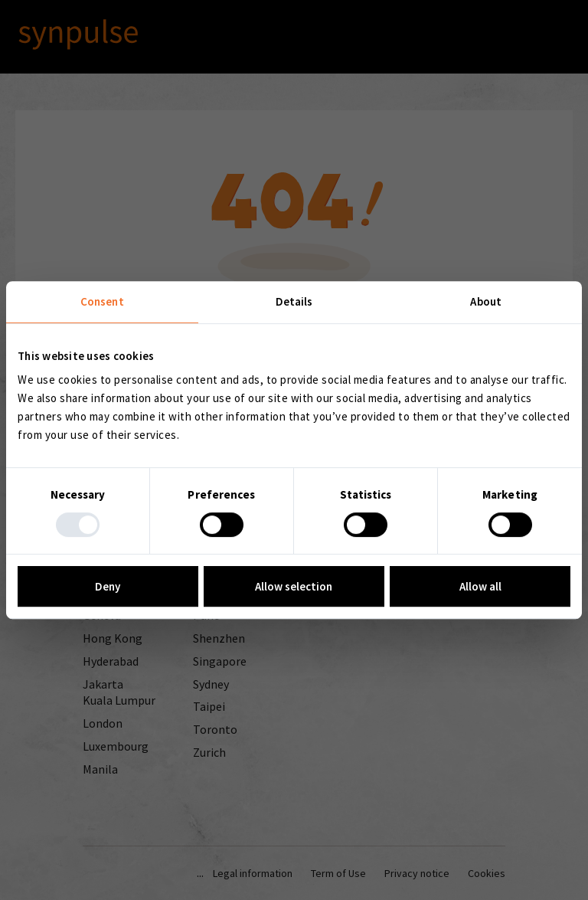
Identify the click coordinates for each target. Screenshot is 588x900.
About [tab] (486, 301)
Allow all (480, 586)
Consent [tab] (102, 301)
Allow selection (294, 586)
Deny (108, 586)
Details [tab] (294, 301)
